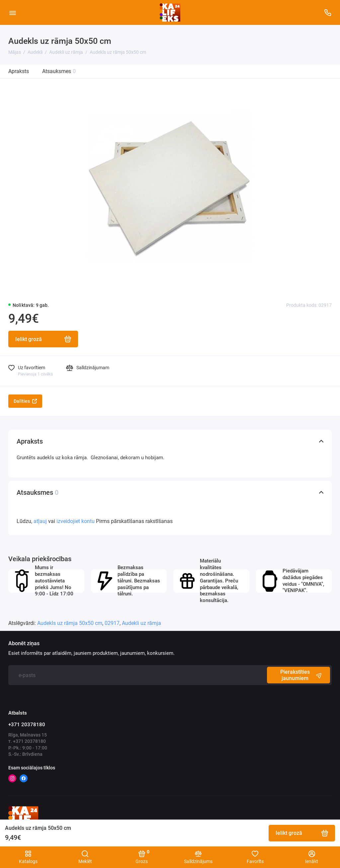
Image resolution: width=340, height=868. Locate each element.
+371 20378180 (27, 725)
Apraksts (19, 71)
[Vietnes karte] (12, 12)
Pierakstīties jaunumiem (302, 675)
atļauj (40, 521)
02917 (112, 623)
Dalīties (25, 401)
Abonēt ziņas (24, 644)
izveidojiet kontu (76, 521)
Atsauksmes (59, 71)
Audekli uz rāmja (141, 623)
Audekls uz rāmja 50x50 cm (70, 623)
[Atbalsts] (328, 12)
